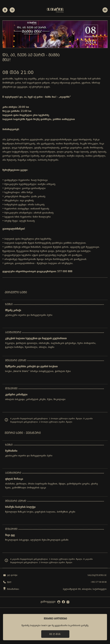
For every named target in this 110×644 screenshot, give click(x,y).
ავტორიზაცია (12, 10)
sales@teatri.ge (97, 575)
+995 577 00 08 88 (99, 582)
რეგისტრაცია (5, 10)
